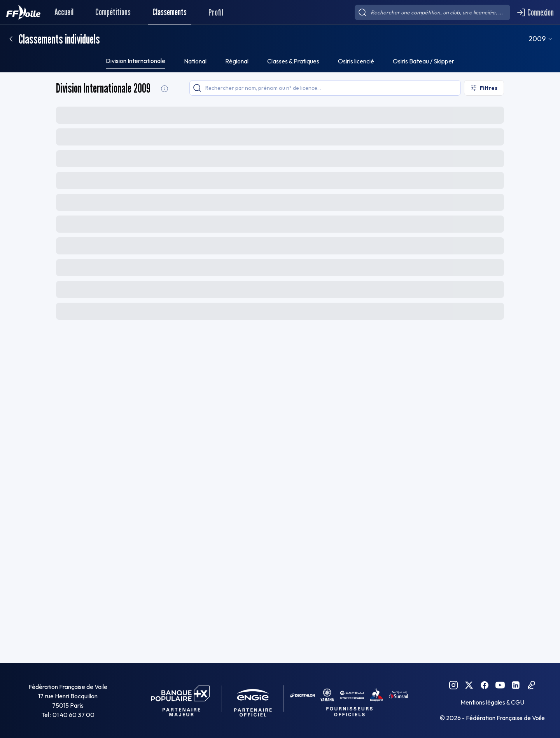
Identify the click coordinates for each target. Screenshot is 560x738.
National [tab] (195, 61)
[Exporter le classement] (485, 114)
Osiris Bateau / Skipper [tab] (423, 61)
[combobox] (549, 39)
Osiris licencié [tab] (356, 61)
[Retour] (11, 39)
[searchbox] (432, 12)
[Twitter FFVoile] (469, 685)
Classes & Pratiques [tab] (293, 61)
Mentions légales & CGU (492, 702)
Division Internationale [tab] (136, 61)
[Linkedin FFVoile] (516, 685)
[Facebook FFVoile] (485, 685)
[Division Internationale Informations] (164, 89)
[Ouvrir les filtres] (484, 88)
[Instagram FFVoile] (453, 685)
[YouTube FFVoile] (500, 685)
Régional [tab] (237, 61)
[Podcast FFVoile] (531, 685)
